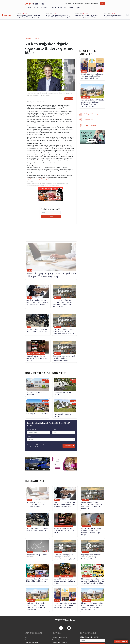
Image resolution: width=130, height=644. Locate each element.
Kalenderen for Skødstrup (60, 642)
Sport (71, 8)
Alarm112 (28, 8)
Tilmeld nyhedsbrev (121, 641)
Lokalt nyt (62, 8)
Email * (55, 429)
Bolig (36, 8)
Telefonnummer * (32, 429)
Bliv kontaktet (69, 446)
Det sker (53, 8)
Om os (27, 637)
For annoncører (29, 640)
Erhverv (44, 8)
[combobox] (28, 440)
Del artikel (69, 99)
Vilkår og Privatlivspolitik (32, 642)
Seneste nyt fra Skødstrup (60, 637)
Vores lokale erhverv (58, 640)
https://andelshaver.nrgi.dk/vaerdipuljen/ (39, 179)
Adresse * (30, 436)
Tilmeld (103, 4)
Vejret (78, 8)
